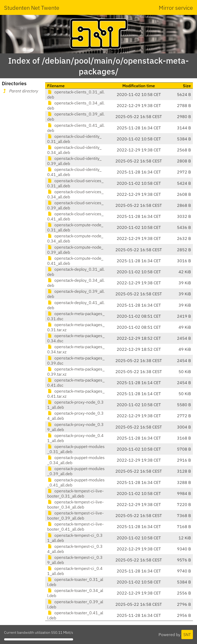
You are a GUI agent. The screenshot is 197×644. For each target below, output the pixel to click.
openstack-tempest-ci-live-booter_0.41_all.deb (75, 526)
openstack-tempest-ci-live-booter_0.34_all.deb (75, 504)
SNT (187, 635)
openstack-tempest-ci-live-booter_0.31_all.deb (75, 493)
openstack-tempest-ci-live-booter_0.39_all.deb (75, 515)
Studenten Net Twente (32, 8)
